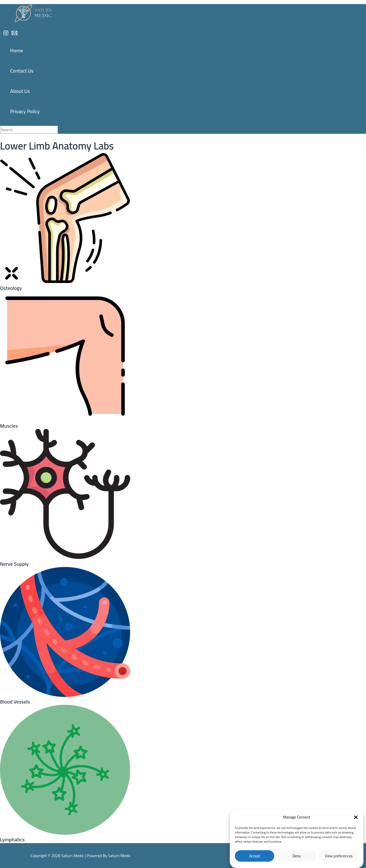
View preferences (339, 856)
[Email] (14, 34)
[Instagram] (6, 34)
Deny (297, 856)
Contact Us (22, 71)
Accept (255, 856)
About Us (20, 91)
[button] (356, 817)
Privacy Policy (25, 111)
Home (17, 50)
